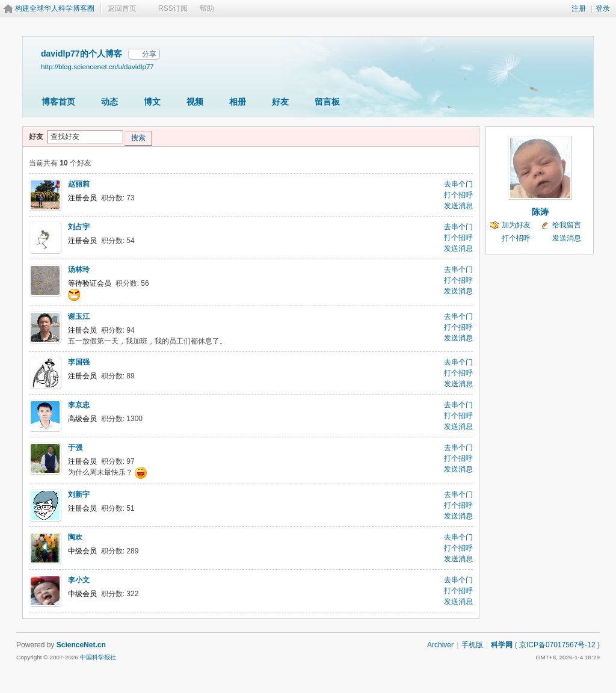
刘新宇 (79, 494)
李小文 (79, 580)
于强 (75, 448)
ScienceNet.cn (81, 645)
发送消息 (458, 206)
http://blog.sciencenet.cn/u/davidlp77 (97, 66)
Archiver (440, 645)
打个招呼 (458, 195)
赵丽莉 (79, 184)
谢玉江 (79, 316)
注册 (579, 8)
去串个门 (458, 184)
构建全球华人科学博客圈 (55, 8)
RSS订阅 (173, 8)
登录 (603, 8)
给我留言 (567, 225)
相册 (238, 102)
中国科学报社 (98, 657)
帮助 (207, 8)
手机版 (472, 645)
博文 (152, 102)
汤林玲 (79, 269)
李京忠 (79, 405)
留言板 (327, 102)
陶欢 (75, 537)
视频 (195, 102)
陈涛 (540, 212)
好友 (280, 102)
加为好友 (516, 225)
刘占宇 (79, 227)
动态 (109, 102)
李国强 (79, 362)
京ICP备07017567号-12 (557, 645)
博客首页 (58, 102)
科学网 (502, 645)
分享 (149, 54)
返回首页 (122, 8)
